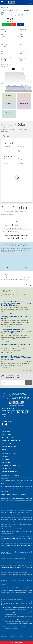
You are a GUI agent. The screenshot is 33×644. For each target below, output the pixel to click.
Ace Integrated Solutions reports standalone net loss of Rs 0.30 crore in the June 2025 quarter (16, 358)
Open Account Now (17, 642)
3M (19, 69)
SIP (21, 24)
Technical (6, 136)
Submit (28, 382)
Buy (5, 24)
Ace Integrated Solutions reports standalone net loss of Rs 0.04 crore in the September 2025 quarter (16, 331)
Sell (13, 24)
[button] (16, 8)
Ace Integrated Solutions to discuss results (16, 345)
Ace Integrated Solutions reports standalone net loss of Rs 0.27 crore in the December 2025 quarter (16, 303)
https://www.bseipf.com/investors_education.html (10, 596)
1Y (21, 69)
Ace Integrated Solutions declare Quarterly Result (16, 317)
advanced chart (28, 69)
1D (13, 69)
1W (16, 69)
